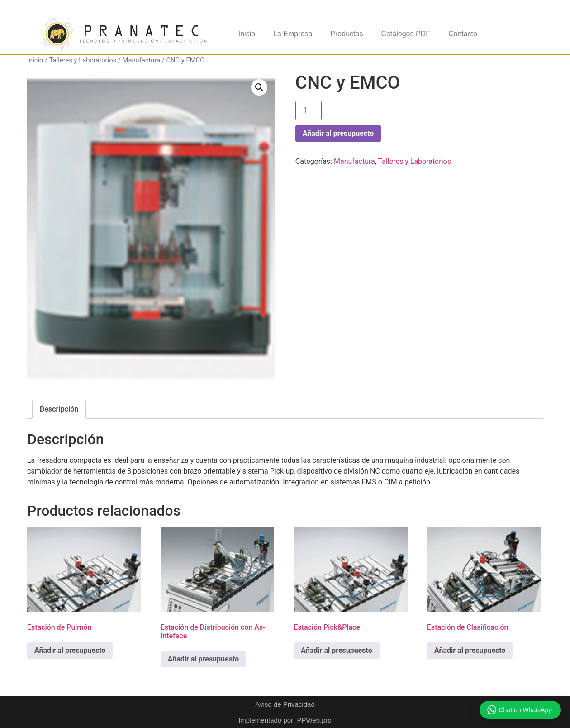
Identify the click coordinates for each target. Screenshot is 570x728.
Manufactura (142, 60)
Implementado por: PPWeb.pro (285, 720)
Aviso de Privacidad (285, 704)
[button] (259, 87)
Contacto (463, 34)
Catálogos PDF (406, 34)
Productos (347, 34)
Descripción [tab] (59, 409)
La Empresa (293, 34)
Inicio (247, 34)
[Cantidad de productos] (309, 110)
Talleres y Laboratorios (83, 60)
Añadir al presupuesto (338, 133)
